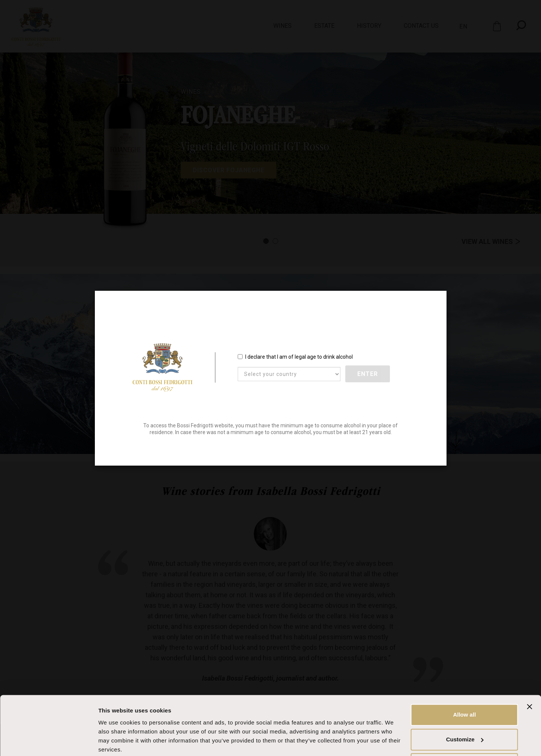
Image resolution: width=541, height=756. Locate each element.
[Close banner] (529, 678)
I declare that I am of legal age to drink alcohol (295, 357)
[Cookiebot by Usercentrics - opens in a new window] (49, 741)
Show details (116, 741)
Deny (465, 735)
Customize (465, 710)
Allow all (464, 686)
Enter (368, 374)
